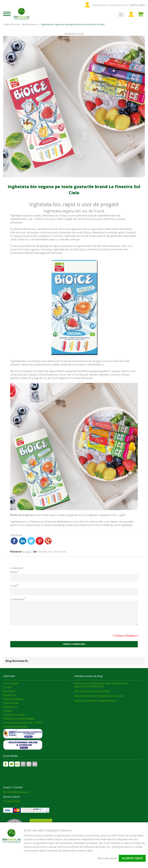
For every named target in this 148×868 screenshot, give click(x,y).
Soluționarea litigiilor (16, 727)
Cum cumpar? (11, 683)
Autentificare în (101, 5)
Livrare (7, 687)
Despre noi (10, 695)
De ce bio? (9, 691)
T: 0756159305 (12, 801)
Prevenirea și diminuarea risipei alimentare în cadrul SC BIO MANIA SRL (101, 685)
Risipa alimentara (13, 699)
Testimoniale (11, 703)
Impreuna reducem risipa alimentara (96, 701)
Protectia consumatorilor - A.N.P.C (23, 723)
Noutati (27, 552)
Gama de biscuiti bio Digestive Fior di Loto (99, 696)
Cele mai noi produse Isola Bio (92, 691)
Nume (14, 572)
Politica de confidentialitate (19, 719)
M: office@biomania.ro (16, 792)
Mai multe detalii (107, 858)
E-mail (14, 586)
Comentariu (17, 599)
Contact (8, 711)
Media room (10, 707)
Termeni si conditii (14, 715)
